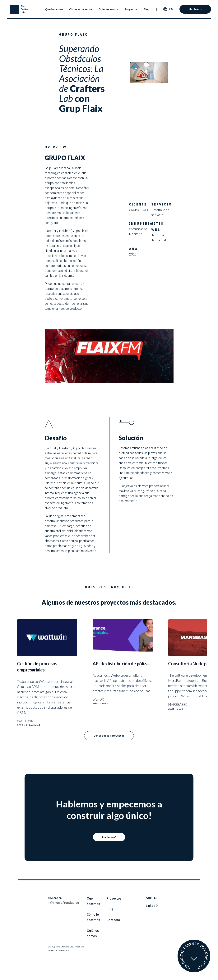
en (171, 9)
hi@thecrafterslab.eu (63, 903)
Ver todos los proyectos (109, 736)
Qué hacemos (54, 9)
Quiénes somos (109, 9)
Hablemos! (109, 837)
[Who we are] (194, 956)
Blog (147, 9)
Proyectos (131, 9)
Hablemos (195, 9)
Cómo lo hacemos (81, 9)
